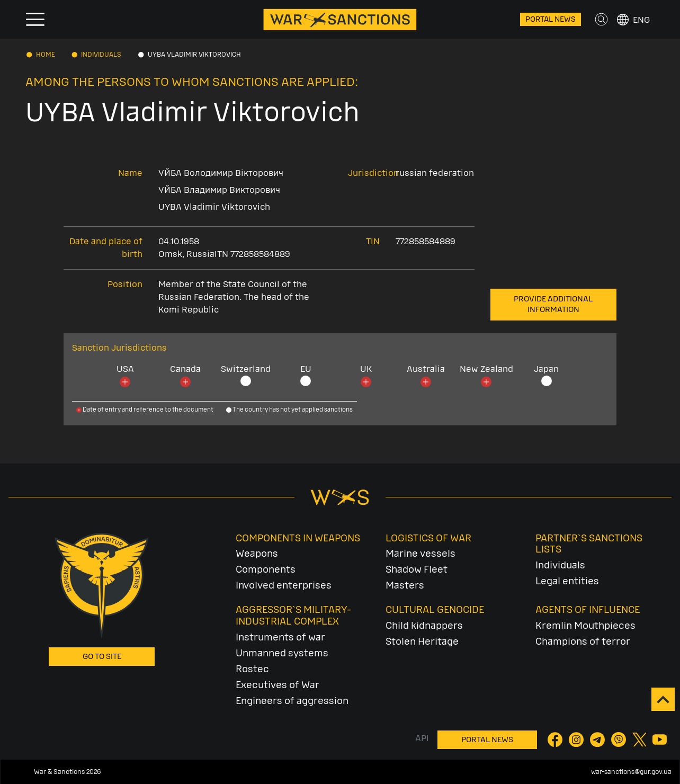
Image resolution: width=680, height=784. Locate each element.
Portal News (551, 19)
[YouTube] (660, 739)
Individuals (101, 55)
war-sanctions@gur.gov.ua (631, 772)
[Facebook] (556, 739)
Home (46, 55)
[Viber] (620, 739)
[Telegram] (598, 739)
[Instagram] (577, 739)
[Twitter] (640, 739)
